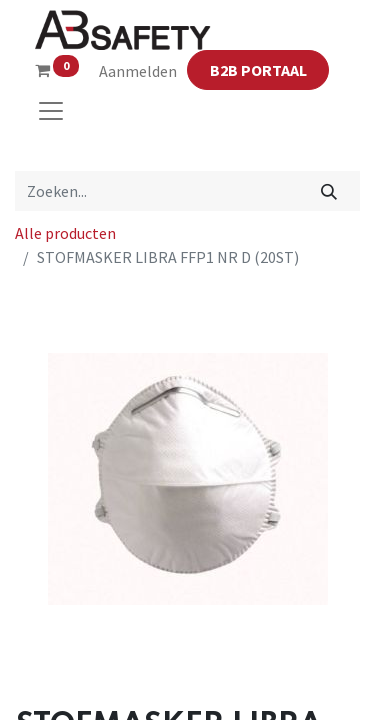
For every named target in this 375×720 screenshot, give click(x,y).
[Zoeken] (329, 191)
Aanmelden (138, 71)
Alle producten (65, 233)
